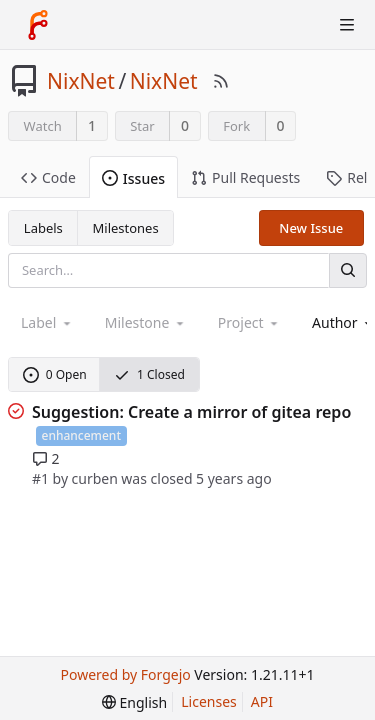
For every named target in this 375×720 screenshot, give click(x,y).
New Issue (311, 228)
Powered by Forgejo (126, 674)
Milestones (126, 228)
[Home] (38, 25)
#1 (40, 478)
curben (95, 478)
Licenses (209, 701)
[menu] (134, 702)
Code (48, 177)
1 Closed (149, 374)
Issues (133, 178)
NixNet (81, 81)
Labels (43, 228)
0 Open (55, 374)
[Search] (348, 270)
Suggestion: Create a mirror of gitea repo (191, 412)
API (262, 701)
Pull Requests (245, 177)
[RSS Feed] (221, 81)
